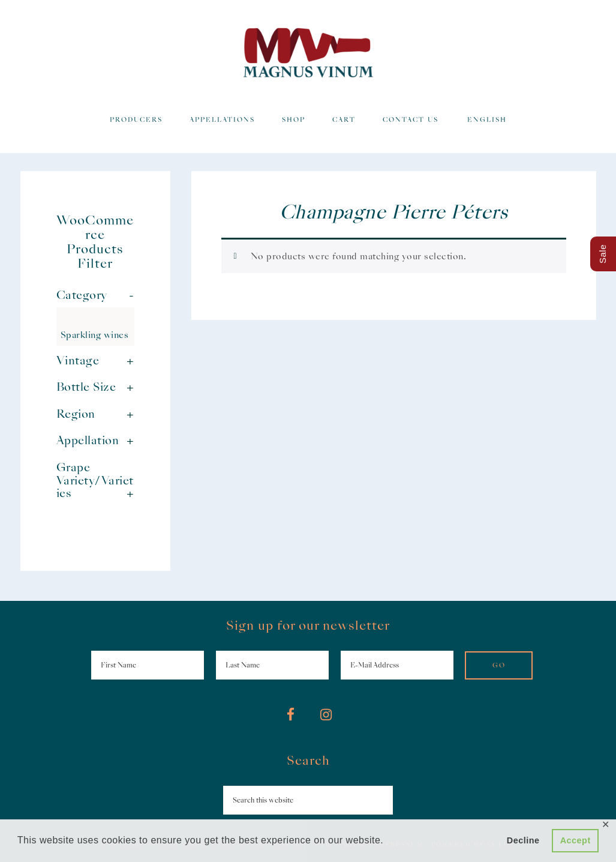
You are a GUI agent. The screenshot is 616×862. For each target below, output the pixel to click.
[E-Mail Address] (397, 665)
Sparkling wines (95, 335)
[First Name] (148, 665)
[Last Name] (272, 665)
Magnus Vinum (308, 53)
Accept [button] (576, 840)
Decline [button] (523, 840)
